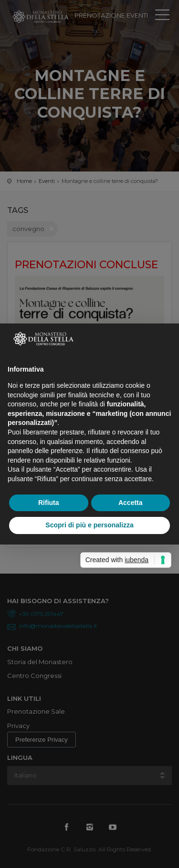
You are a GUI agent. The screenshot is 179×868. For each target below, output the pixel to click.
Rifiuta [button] (49, 503)
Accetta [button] (131, 503)
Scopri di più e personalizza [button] (89, 525)
